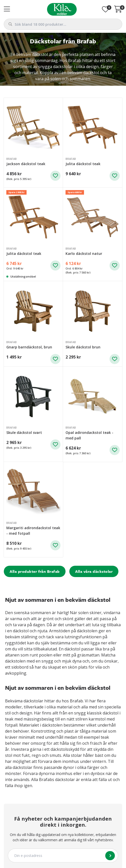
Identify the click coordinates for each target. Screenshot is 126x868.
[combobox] (63, 24)
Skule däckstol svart (24, 432)
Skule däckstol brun (83, 347)
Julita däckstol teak (83, 164)
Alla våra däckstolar (94, 571)
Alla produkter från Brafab (35, 571)
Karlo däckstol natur (84, 253)
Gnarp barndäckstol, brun (29, 347)
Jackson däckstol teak (26, 164)
